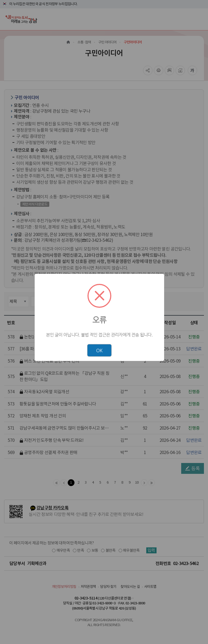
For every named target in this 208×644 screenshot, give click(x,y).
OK (99, 350)
